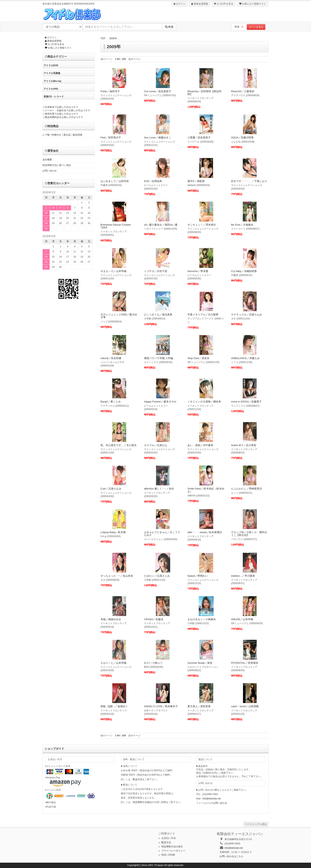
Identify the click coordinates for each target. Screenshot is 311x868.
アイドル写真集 (52, 73)
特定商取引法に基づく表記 (57, 165)
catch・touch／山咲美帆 (245, 706)
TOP (103, 38)
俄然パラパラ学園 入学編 (159, 358)
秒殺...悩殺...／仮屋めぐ (114, 706)
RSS (164, 855)
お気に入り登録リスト (253, 4)
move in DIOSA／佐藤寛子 (246, 402)
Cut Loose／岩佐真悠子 (158, 91)
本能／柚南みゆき (111, 619)
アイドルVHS (51, 89)
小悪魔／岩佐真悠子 (199, 137)
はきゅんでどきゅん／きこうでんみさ (162, 534)
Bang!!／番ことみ (111, 402)
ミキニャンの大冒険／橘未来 (204, 402)
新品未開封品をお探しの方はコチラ (64, 117)
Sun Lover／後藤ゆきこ (158, 137)
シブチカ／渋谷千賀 (156, 271)
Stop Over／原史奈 (198, 358)
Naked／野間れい (198, 576)
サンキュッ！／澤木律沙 (202, 225)
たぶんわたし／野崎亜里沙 (247, 489)
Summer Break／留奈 (200, 663)
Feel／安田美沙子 (111, 137)
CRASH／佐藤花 (154, 619)
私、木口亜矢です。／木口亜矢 (119, 445)
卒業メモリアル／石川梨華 (203, 315)
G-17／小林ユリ (153, 663)
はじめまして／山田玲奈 (115, 181)
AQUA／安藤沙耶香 (242, 137)
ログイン (180, 4)
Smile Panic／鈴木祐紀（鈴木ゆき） (206, 490)
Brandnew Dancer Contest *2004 (116, 226)
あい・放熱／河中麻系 (200, 445)
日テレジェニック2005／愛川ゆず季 (119, 316)
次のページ (134, 59)
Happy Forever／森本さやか (160, 402)
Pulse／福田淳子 (110, 91)
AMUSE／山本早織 (242, 619)
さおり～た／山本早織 (113, 663)
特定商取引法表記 (142, 802)
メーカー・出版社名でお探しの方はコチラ (67, 110)
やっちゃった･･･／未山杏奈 (117, 576)
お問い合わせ (50, 171)
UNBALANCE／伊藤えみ (245, 358)
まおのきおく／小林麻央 (202, 619)
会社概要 (47, 160)
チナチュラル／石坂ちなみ (247, 315)
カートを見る (256, 27)
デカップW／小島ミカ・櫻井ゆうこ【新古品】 (249, 534)
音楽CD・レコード (54, 97)
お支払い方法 (169, 838)
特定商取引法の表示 (172, 847)
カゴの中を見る (224, 4)
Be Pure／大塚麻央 (242, 225)
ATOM (172, 855)
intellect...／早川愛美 (243, 576)
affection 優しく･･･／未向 (159, 489)
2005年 (113, 38)
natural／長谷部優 (111, 358)
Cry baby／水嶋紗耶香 (244, 271)
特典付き (57, 135)
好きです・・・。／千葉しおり (249, 181)
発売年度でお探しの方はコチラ (61, 114)
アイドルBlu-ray (52, 81)
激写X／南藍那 (196, 181)
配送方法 (137, 779)
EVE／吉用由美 (153, 181)
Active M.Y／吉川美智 (244, 445)
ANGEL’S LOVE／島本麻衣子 (161, 706)
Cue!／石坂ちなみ (111, 489)
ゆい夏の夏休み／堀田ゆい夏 (161, 225)
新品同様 (78, 135)
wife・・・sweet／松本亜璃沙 (205, 532)
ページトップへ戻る (256, 824)
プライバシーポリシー (173, 851)
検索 (169, 27)
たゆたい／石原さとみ (157, 576)
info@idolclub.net (212, 799)
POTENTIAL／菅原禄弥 (245, 663)
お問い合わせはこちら (231, 856)
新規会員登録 (200, 4)
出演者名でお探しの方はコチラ (61, 107)
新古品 (67, 135)
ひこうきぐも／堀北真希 (158, 315)
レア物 (46, 135)
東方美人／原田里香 (199, 706)
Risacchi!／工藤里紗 (243, 91)
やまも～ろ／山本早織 (113, 271)
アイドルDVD (51, 65)
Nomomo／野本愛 (198, 271)
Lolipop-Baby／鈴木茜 (113, 532)
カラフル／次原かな (156, 445)
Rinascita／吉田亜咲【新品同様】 (204, 93)
